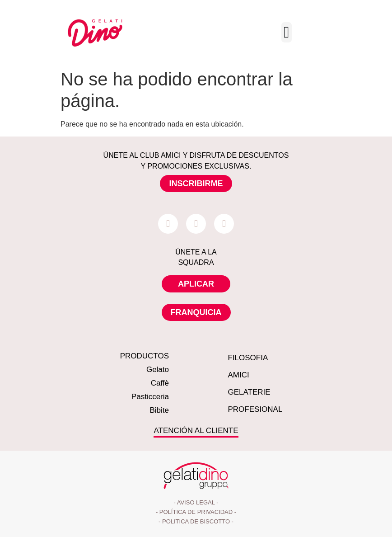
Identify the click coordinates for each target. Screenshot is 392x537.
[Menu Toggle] (287, 32)
